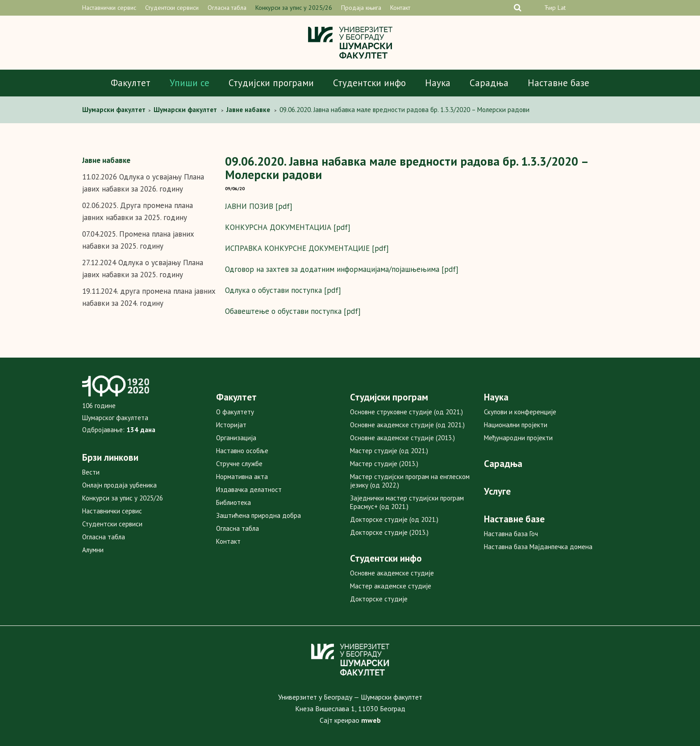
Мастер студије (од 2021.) (389, 451)
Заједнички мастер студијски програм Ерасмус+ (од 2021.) (407, 502)
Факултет (131, 83)
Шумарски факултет (115, 110)
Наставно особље (242, 451)
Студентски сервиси (172, 8)
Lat (562, 8)
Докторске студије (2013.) (389, 532)
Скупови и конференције (520, 412)
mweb (371, 720)
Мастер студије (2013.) (384, 464)
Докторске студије (379, 599)
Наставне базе (558, 83)
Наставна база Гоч (511, 534)
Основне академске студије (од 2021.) (407, 425)
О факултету (235, 412)
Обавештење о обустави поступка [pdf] (293, 311)
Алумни (93, 550)
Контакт (400, 8)
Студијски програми (271, 83)
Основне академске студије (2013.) (402, 438)
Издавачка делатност (249, 490)
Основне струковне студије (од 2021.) (406, 412)
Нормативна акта (242, 477)
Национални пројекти (516, 425)
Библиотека (233, 502)
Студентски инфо (369, 83)
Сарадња (489, 83)
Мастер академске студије (391, 586)
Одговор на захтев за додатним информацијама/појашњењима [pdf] (342, 269)
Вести (91, 472)
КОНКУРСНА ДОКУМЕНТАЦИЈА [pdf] (288, 227)
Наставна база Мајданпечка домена (538, 547)
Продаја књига (361, 8)
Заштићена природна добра (258, 515)
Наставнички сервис (109, 8)
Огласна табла (227, 8)
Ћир (550, 8)
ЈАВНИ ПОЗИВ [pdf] (259, 206)
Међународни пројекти (518, 438)
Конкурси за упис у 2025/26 (294, 8)
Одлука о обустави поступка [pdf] (283, 290)
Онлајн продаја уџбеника (119, 485)
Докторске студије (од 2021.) (394, 519)
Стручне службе (239, 464)
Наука (438, 83)
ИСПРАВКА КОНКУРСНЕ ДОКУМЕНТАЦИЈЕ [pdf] (307, 248)
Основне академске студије (392, 573)
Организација (236, 438)
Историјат (231, 425)
